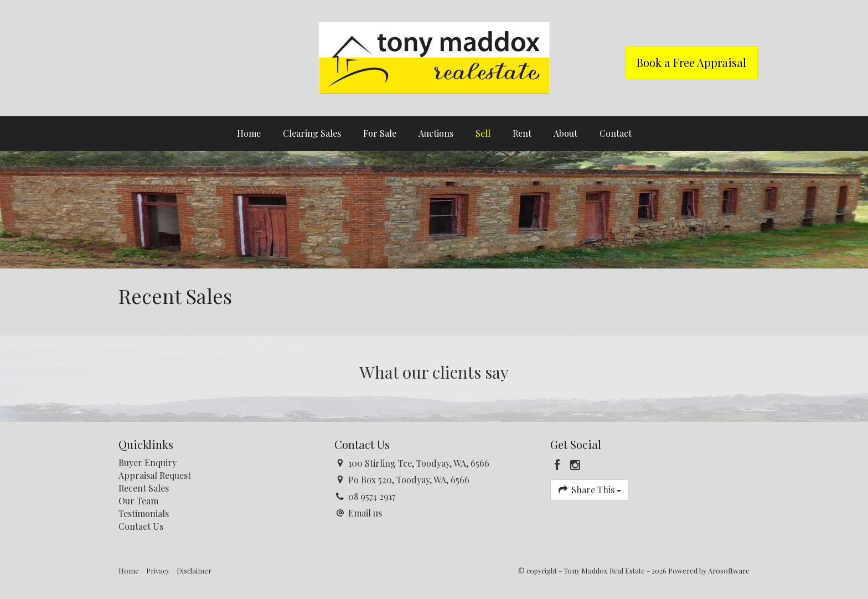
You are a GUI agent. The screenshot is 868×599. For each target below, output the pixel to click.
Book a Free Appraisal (691, 62)
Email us (365, 513)
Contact (616, 133)
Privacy (158, 570)
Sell (483, 133)
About (565, 133)
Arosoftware (729, 570)
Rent (522, 133)
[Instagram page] (575, 465)
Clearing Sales (312, 133)
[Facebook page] (559, 465)
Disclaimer (194, 570)
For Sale (380, 133)
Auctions (436, 133)
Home (249, 133)
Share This (589, 490)
